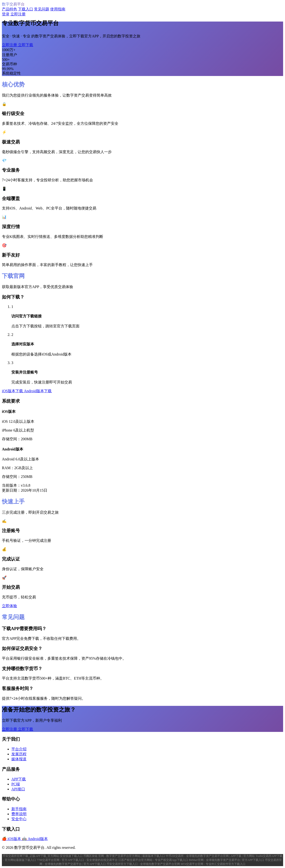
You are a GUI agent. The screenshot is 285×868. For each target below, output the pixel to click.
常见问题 (42, 9)
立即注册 (18, 14)
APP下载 (19, 779)
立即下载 (26, 45)
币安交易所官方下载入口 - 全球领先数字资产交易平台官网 (144, 864)
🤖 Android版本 (35, 839)
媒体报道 (19, 759)
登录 (6, 14)
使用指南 (58, 9)
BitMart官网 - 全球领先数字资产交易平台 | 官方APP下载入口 (227, 860)
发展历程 (19, 754)
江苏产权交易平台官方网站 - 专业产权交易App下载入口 (154, 860)
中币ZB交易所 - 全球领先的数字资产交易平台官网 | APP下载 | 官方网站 (211, 856)
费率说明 (19, 814)
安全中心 (19, 819)
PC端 (16, 784)
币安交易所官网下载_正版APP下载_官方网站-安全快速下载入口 (43, 856)
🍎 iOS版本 (12, 839)
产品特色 (9, 9)
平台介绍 (19, 749)
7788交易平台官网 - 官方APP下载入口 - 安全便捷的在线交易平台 (78, 860)
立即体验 (9, 606)
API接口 (18, 789)
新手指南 (19, 809)
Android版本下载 (38, 391)
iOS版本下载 (13, 391)
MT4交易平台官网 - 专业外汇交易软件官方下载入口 (213, 864)
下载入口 (26, 9)
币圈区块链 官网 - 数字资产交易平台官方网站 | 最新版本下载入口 (125, 856)
